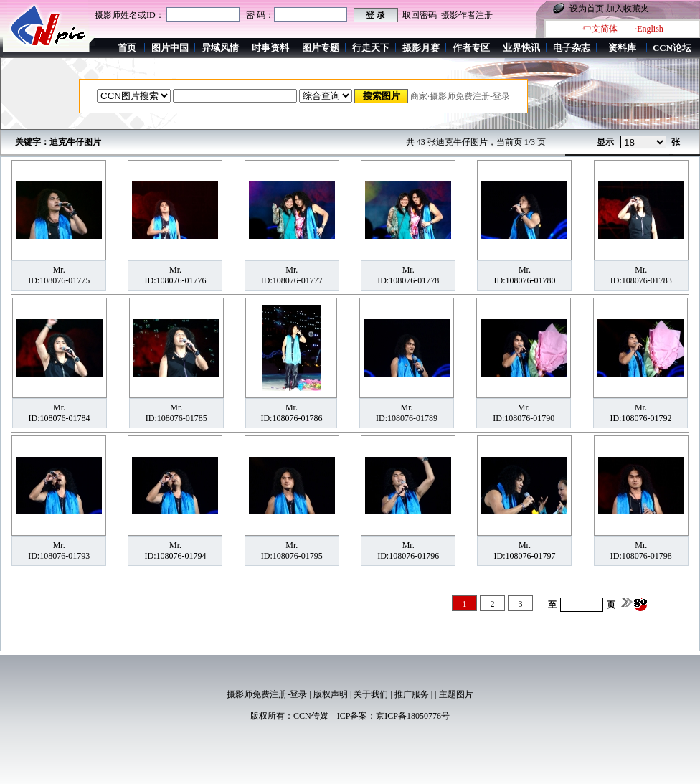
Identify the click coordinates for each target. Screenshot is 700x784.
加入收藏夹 (628, 9)
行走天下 (371, 48)
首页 (127, 48)
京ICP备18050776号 (413, 716)
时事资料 (270, 48)
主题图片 (456, 694)
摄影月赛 (421, 48)
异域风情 (220, 48)
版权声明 (331, 694)
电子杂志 (572, 48)
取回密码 (420, 15)
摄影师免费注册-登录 (267, 694)
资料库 (622, 48)
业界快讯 (521, 48)
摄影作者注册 (467, 15)
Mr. (59, 270)
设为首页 (587, 9)
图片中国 (170, 48)
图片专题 (321, 48)
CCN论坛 (672, 48)
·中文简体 (599, 29)
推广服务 (412, 694)
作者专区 (471, 48)
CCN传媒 (311, 716)
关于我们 (371, 694)
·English (649, 29)
